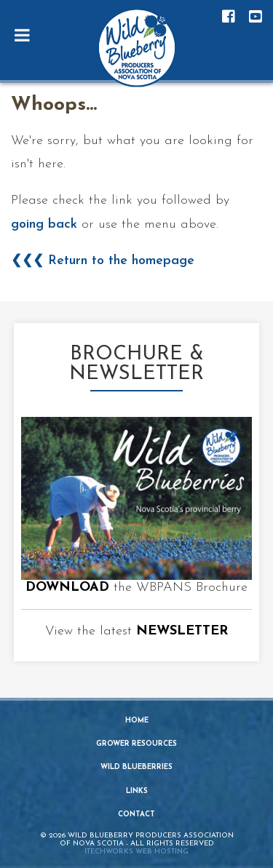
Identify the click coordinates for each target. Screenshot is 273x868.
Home (137, 721)
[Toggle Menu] (22, 35)
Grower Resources (136, 744)
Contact (136, 815)
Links (137, 791)
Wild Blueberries (136, 767)
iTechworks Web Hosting (136, 852)
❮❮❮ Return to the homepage (103, 261)
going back (44, 224)
